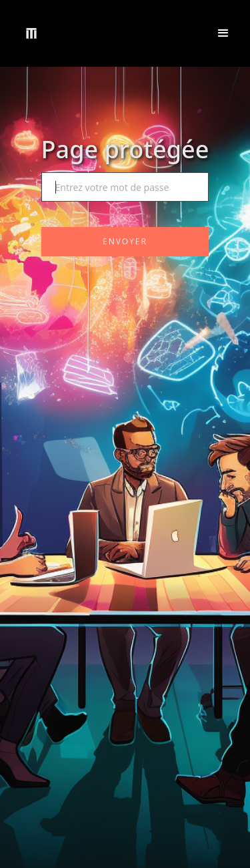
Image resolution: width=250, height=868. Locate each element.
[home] (31, 33)
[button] (223, 33)
